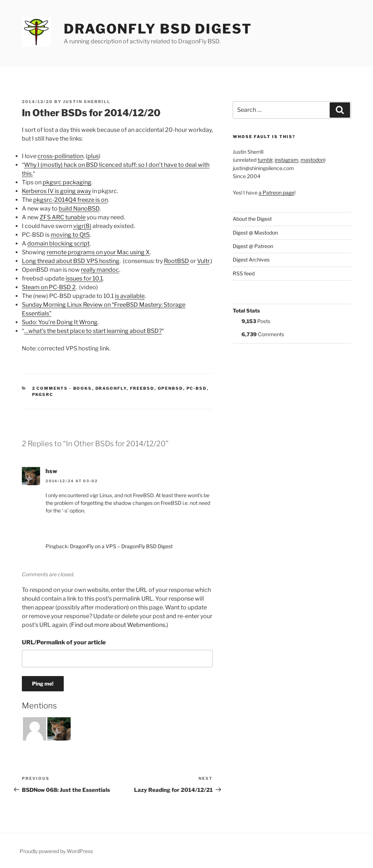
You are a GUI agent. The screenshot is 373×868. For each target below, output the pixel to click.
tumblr (265, 160)
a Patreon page (276, 193)
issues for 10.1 (84, 278)
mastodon (312, 160)
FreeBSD (142, 388)
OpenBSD (170, 388)
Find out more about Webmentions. (119, 625)
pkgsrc (43, 394)
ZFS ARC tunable (63, 217)
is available (130, 296)
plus (93, 156)
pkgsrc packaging (67, 182)
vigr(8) (82, 226)
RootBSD (176, 261)
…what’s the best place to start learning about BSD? (93, 331)
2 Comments (50, 388)
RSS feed (244, 273)
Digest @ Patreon (253, 246)
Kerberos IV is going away (56, 191)
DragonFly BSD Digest (158, 29)
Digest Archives (251, 260)
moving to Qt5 (70, 235)
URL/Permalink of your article (64, 642)
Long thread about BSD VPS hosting (71, 261)
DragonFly (111, 388)
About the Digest (252, 219)
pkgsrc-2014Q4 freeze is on (70, 200)
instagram (286, 160)
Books (83, 388)
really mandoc (100, 270)
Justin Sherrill (87, 102)
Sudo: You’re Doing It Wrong (60, 322)
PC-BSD (197, 388)
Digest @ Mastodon (255, 233)
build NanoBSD (79, 209)
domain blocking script (58, 243)
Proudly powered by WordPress (56, 851)
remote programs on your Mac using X (98, 252)
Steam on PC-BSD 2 (49, 287)
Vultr (203, 261)
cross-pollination (60, 156)
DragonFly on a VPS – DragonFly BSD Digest (121, 546)
